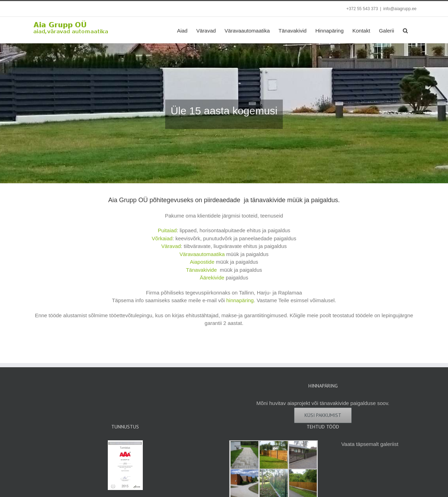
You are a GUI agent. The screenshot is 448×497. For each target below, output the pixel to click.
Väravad (171, 246)
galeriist (389, 444)
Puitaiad (167, 230)
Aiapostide (202, 262)
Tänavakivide (201, 270)
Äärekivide (212, 278)
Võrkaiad (162, 238)
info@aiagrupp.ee (400, 9)
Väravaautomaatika (202, 254)
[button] (405, 30)
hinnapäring (240, 300)
